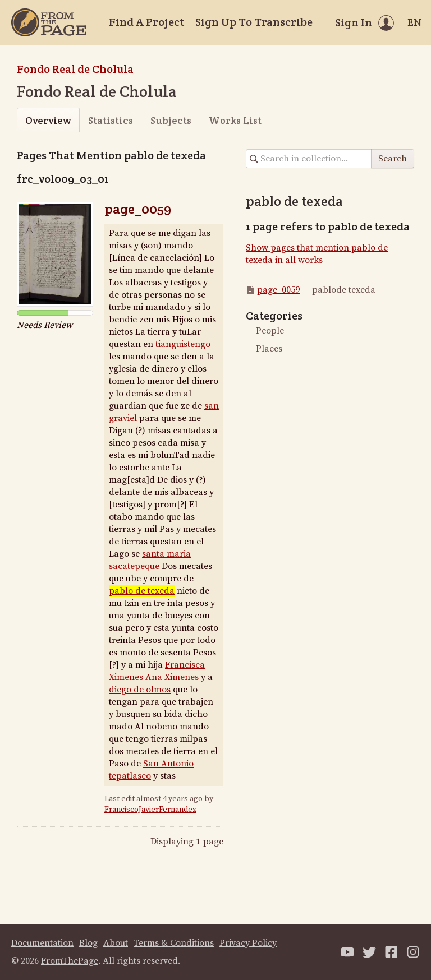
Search (393, 159)
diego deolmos (140, 690)
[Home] (49, 22)
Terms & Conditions (174, 943)
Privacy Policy (248, 943)
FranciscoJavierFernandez (150, 810)
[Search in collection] (309, 159)
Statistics (111, 120)
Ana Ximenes (172, 677)
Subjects (171, 120)
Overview (48, 120)
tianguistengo (183, 344)
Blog (88, 943)
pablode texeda (142, 591)
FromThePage (70, 961)
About (116, 943)
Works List (235, 120)
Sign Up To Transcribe (254, 22)
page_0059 (138, 209)
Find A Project (146, 22)
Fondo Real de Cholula (75, 69)
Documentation (42, 943)
